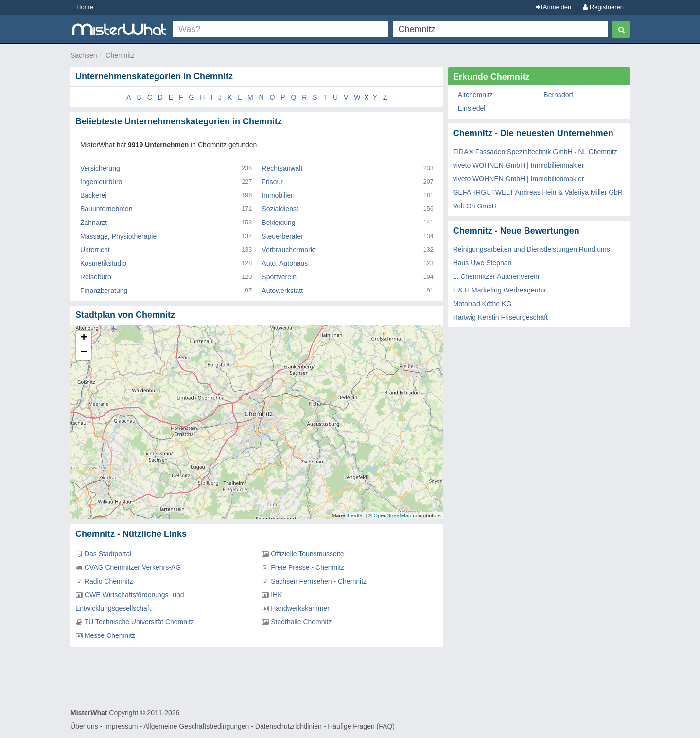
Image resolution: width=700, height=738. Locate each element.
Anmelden (554, 7)
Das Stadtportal (108, 554)
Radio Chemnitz (109, 581)
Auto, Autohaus (285, 263)
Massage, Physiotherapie (118, 236)
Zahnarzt (94, 223)
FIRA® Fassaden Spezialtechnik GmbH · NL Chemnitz (535, 152)
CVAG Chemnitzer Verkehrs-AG (133, 567)
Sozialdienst (280, 209)
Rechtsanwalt (282, 168)
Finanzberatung (104, 291)
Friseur (272, 182)
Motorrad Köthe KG (482, 304)
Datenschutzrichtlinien (289, 726)
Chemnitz (120, 55)
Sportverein (279, 277)
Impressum (121, 726)
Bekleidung (278, 223)
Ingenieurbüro (101, 182)
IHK (276, 595)
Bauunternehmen (106, 209)
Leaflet (356, 515)
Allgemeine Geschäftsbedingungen (196, 726)
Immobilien (278, 195)
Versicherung (100, 168)
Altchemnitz (475, 95)
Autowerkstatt (282, 291)
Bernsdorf (558, 95)
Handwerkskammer (300, 608)
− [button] (84, 353)
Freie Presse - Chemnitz (307, 567)
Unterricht (95, 250)
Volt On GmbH (475, 206)
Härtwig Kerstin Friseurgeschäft (500, 317)
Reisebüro (96, 277)
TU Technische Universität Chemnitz (139, 622)
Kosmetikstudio (103, 263)
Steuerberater (282, 236)
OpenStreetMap (392, 515)
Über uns (84, 726)
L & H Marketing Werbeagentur (500, 290)
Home (85, 7)
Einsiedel (472, 108)
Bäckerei (93, 195)
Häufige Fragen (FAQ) (361, 726)
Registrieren (603, 7)
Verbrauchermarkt (289, 250)
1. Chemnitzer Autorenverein (496, 276)
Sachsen (84, 55)
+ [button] (84, 338)
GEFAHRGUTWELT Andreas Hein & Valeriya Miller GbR (538, 192)
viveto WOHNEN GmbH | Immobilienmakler (519, 165)
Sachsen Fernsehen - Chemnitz (319, 581)
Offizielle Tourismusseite (307, 554)
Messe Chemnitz (110, 635)
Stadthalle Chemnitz (301, 622)
